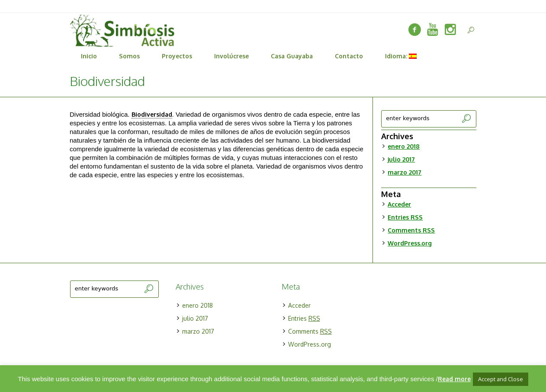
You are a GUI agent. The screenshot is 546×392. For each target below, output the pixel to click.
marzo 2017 (405, 172)
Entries (405, 217)
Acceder (399, 204)
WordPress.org (410, 243)
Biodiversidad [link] (152, 114)
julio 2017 (401, 159)
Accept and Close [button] (501, 379)
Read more (454, 379)
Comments (411, 230)
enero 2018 (404, 146)
